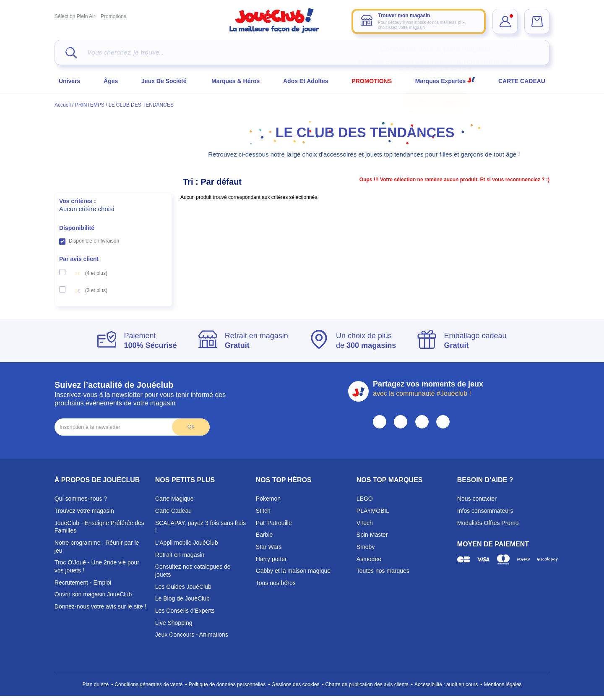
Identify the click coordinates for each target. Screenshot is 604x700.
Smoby (366, 547)
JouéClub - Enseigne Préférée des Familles (99, 527)
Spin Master (372, 535)
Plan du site (95, 684)
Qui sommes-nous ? (81, 499)
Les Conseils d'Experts (185, 611)
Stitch (263, 511)
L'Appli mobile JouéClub (187, 543)
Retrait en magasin (180, 555)
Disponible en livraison (94, 241)
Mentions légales (503, 684)
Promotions (113, 16)
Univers (69, 81)
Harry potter (271, 559)
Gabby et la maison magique (293, 571)
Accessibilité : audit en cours (446, 684)
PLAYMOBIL (373, 511)
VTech (365, 523)
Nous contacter (477, 499)
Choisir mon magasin (435, 101)
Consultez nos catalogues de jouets (193, 571)
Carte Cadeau (173, 511)
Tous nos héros (276, 583)
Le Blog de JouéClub (182, 598)
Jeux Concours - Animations (192, 635)
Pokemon (268, 499)
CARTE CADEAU (522, 81)
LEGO (365, 499)
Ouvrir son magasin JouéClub (93, 594)
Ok (191, 427)
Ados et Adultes (306, 81)
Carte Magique (174, 499)
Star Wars (269, 547)
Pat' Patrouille (274, 523)
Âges (111, 81)
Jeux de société (165, 81)
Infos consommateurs (485, 511)
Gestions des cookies (295, 684)
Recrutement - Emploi (83, 582)
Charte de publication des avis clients (367, 684)
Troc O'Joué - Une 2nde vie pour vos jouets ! (97, 566)
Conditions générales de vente (148, 684)
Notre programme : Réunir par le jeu (97, 547)
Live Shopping (174, 623)
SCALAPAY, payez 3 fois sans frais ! (200, 527)
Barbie (264, 535)
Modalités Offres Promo (488, 523)
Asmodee (369, 559)
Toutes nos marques (383, 571)
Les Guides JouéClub (183, 587)
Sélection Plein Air (75, 16)
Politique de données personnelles (227, 684)
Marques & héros (236, 81)
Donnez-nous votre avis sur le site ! (100, 606)
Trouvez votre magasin (84, 511)
